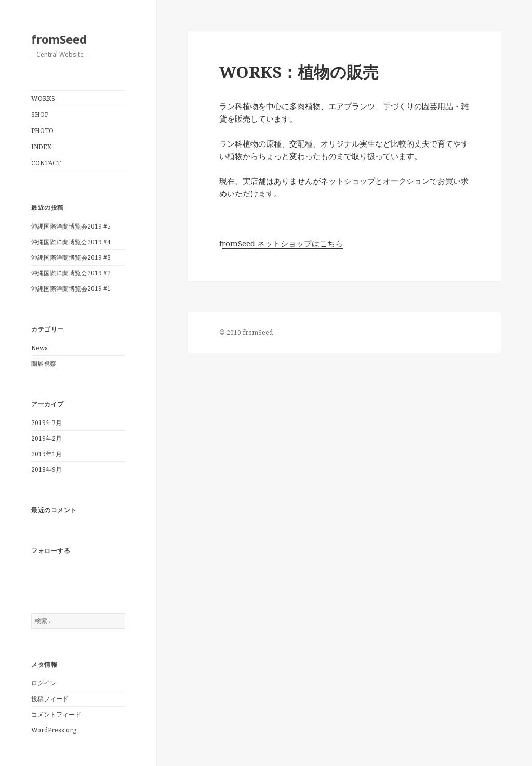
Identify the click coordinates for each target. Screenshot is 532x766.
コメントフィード (56, 714)
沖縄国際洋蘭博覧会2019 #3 (71, 257)
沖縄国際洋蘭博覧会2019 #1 (71, 289)
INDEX (41, 147)
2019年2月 (46, 438)
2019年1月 (46, 454)
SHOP (40, 115)
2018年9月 (46, 470)
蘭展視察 (44, 364)
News (39, 348)
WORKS (43, 98)
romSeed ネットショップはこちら (282, 243)
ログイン (44, 683)
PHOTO (42, 131)
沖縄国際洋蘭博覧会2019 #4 (71, 242)
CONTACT (46, 163)
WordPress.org (54, 730)
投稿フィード (50, 699)
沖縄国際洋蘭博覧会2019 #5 (71, 226)
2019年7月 (46, 423)
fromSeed (59, 39)
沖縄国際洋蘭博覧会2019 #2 (71, 273)
